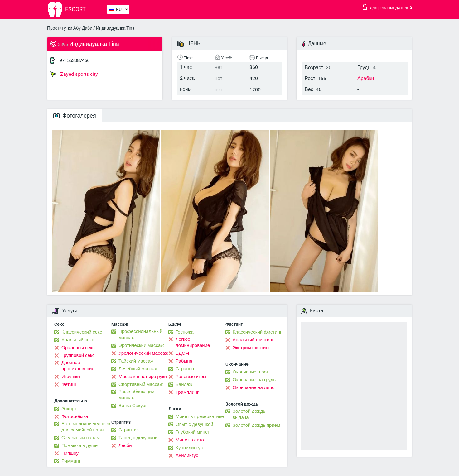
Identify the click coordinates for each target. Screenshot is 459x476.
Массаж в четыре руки (143, 377)
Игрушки (71, 377)
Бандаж (184, 384)
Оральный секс (78, 348)
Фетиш (69, 384)
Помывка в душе (80, 445)
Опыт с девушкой (194, 424)
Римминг (71, 461)
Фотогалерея (75, 115)
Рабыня (184, 361)
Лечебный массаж (138, 369)
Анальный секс (78, 340)
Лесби (125, 445)
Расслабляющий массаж (136, 395)
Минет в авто (190, 440)
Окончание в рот (251, 372)
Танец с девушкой (138, 438)
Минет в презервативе (200, 416)
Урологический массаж (143, 353)
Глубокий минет (193, 432)
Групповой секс (78, 355)
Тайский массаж (136, 361)
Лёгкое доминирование (193, 342)
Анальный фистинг (253, 340)
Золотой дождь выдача (249, 414)
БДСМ (182, 353)
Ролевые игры (191, 377)
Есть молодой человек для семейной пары (86, 427)
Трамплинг (187, 392)
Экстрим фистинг (251, 348)
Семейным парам (81, 438)
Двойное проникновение (78, 366)
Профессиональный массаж (140, 334)
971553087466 (75, 60)
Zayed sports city (74, 74)
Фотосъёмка (75, 416)
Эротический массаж (141, 345)
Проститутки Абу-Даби (70, 28)
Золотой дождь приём (256, 425)
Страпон (185, 369)
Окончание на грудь (254, 380)
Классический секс (82, 332)
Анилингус (187, 455)
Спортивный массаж (141, 384)
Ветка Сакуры (133, 406)
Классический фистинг (257, 332)
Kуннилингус (189, 448)
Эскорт (69, 409)
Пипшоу (70, 453)
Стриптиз (129, 430)
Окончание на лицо (254, 387)
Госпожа (185, 332)
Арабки (366, 78)
